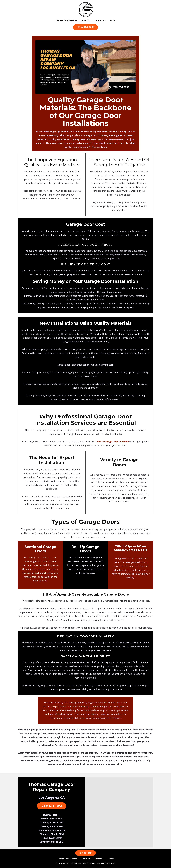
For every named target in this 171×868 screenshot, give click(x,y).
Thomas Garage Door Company (112, 442)
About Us (86, 20)
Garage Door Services (67, 20)
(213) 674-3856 (85, 27)
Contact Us (100, 20)
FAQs (113, 20)
